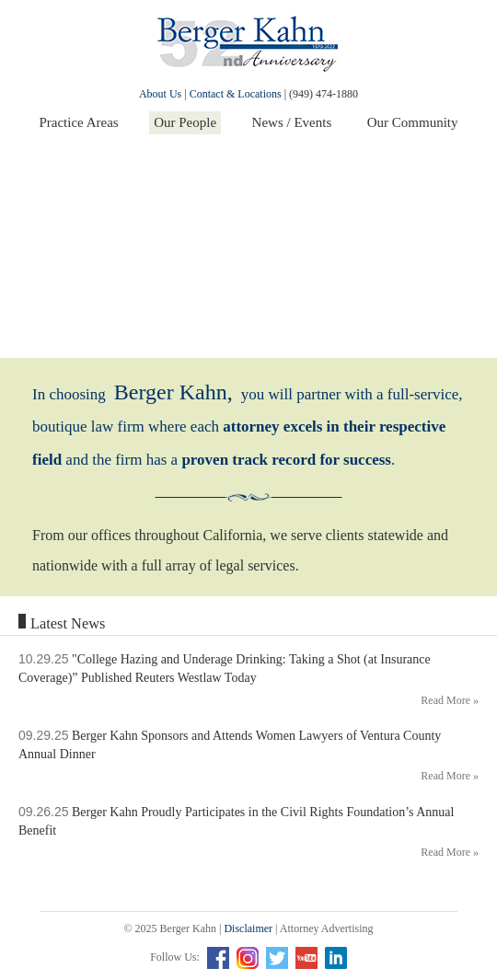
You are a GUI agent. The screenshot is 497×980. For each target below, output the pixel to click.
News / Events (292, 122)
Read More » (450, 700)
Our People (185, 122)
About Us (160, 94)
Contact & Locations (236, 94)
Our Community (413, 122)
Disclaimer (248, 928)
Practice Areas (78, 122)
